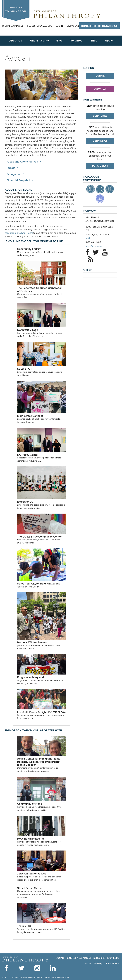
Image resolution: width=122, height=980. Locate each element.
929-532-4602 (93, 242)
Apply (109, 41)
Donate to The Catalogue (99, 26)
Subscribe (99, 958)
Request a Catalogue (39, 26)
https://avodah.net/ (98, 246)
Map (88, 238)
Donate (100, 76)
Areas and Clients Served (22, 162)
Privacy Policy (112, 963)
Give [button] (60, 41)
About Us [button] (16, 41)
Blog (94, 41)
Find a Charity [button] (39, 41)
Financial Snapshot (18, 180)
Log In (59, 26)
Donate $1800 (100, 166)
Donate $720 (100, 141)
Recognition (14, 174)
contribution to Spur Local (19, 233)
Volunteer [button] (77, 41)
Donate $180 (100, 116)
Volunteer (100, 89)
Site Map (98, 963)
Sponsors (113, 958)
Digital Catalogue (13, 26)
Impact (11, 168)
